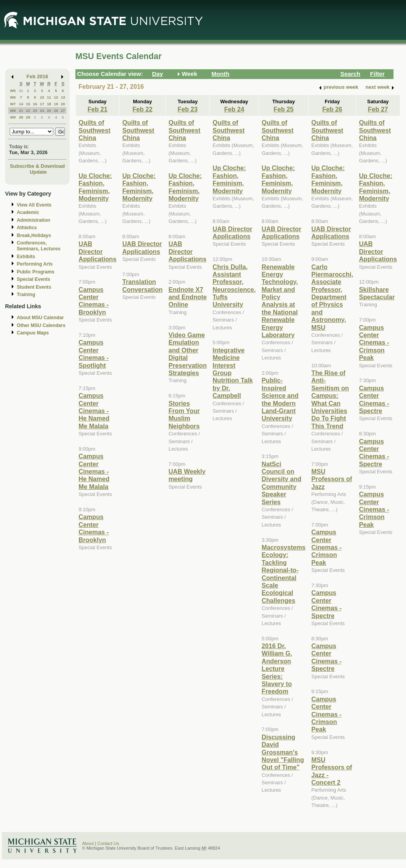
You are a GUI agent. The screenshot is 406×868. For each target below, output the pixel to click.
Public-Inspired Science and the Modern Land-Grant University (280, 399)
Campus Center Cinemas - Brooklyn (94, 301)
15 (28, 104)
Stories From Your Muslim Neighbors (184, 415)
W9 (13, 117)
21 (21, 111)
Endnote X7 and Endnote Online (188, 297)
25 (49, 111)
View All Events (34, 205)
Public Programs (36, 272)
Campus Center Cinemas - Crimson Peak (326, 547)
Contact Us (108, 843)
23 (35, 111)
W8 (13, 111)
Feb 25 (283, 109)
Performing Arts (35, 264)
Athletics (27, 228)
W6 (13, 97)
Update (38, 172)
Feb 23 (188, 109)
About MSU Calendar (40, 318)
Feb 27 (378, 109)
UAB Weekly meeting (187, 475)
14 (21, 104)
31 (21, 91)
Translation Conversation (142, 285)
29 (28, 117)
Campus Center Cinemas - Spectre (326, 604)
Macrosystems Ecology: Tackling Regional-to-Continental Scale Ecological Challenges (284, 574)
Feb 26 (332, 109)
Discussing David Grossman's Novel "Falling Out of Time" (283, 752)
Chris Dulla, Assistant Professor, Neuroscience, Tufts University (234, 286)
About (88, 843)
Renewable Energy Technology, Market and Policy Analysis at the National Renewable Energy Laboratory (280, 301)
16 (35, 104)
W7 (13, 104)
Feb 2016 (37, 76)
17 (42, 104)
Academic (28, 212)
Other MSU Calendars (41, 325)
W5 (13, 91)
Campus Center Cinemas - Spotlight (94, 354)
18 (49, 104)
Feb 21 (97, 109)
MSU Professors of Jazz (332, 479)
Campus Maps (33, 333)
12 (56, 97)
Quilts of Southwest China (95, 130)
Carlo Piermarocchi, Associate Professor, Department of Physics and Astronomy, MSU (332, 297)
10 (42, 97)
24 (42, 111)
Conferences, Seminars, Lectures (39, 246)
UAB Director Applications (97, 251)
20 (63, 104)
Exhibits (26, 257)
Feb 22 (142, 109)
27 (63, 111)
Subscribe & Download (37, 166)
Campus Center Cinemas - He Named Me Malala (94, 411)
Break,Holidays (34, 235)
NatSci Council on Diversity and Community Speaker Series (282, 483)
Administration (33, 220)
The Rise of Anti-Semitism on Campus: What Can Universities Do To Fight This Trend (330, 399)
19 (56, 104)
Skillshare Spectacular (377, 293)
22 (28, 111)
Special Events (33, 279)
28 (21, 117)
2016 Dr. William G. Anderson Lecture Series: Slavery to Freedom (277, 669)
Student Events (34, 287)
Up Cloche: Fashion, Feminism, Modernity (95, 187)
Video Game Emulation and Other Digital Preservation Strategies (188, 354)
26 (56, 111)
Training (26, 295)
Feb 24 (234, 109)
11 (49, 97)
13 (63, 97)
